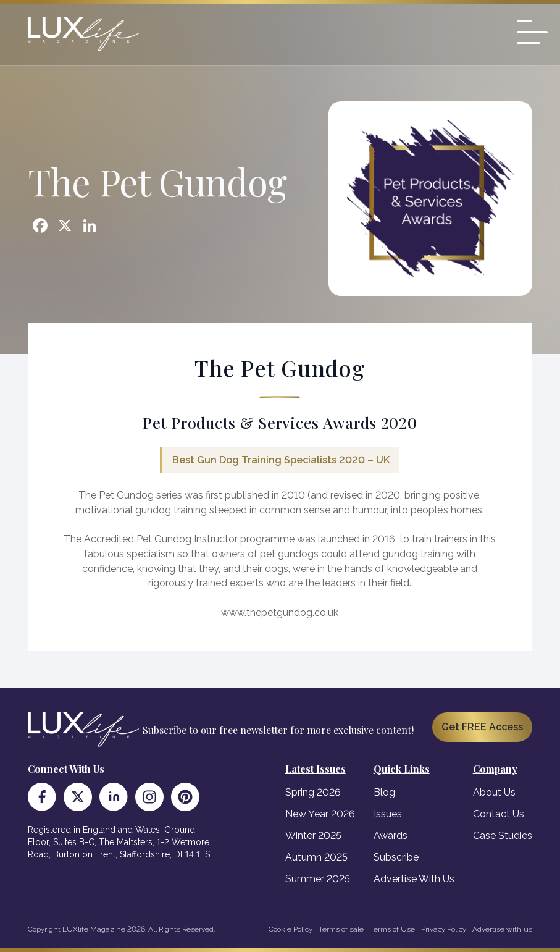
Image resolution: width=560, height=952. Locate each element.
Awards (391, 836)
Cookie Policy (290, 929)
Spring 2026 (313, 792)
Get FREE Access (482, 727)
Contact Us (499, 814)
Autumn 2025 (316, 857)
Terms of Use (392, 929)
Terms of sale (341, 929)
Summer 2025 (318, 879)
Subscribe (396, 857)
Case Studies (503, 836)
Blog (384, 792)
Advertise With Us (414, 879)
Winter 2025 (313, 836)
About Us (494, 792)
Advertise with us (502, 929)
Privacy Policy (444, 929)
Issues (388, 814)
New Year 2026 (320, 814)
